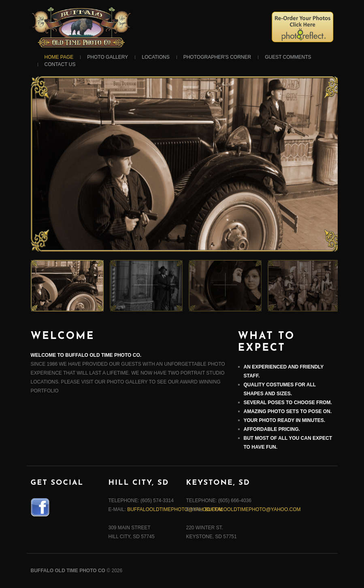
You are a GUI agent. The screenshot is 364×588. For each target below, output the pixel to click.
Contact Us (60, 64)
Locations (155, 57)
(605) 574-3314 (157, 501)
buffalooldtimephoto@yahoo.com (175, 509)
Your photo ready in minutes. (285, 420)
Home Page (59, 57)
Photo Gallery (107, 57)
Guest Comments (288, 57)
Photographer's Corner (217, 57)
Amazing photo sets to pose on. (288, 411)
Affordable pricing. (272, 429)
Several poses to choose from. (288, 403)
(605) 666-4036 (235, 501)
